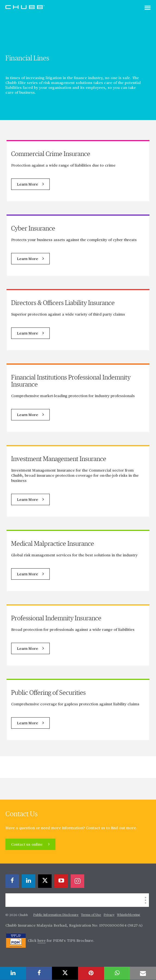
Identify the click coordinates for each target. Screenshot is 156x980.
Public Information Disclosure (56, 915)
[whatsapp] (117, 973)
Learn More (27, 184)
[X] (45, 881)
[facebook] (12, 881)
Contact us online (27, 845)
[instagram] (77, 881)
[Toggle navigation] (148, 8)
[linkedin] (29, 881)
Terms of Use (91, 915)
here (42, 941)
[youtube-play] (61, 881)
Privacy (109, 915)
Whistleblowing (129, 915)
